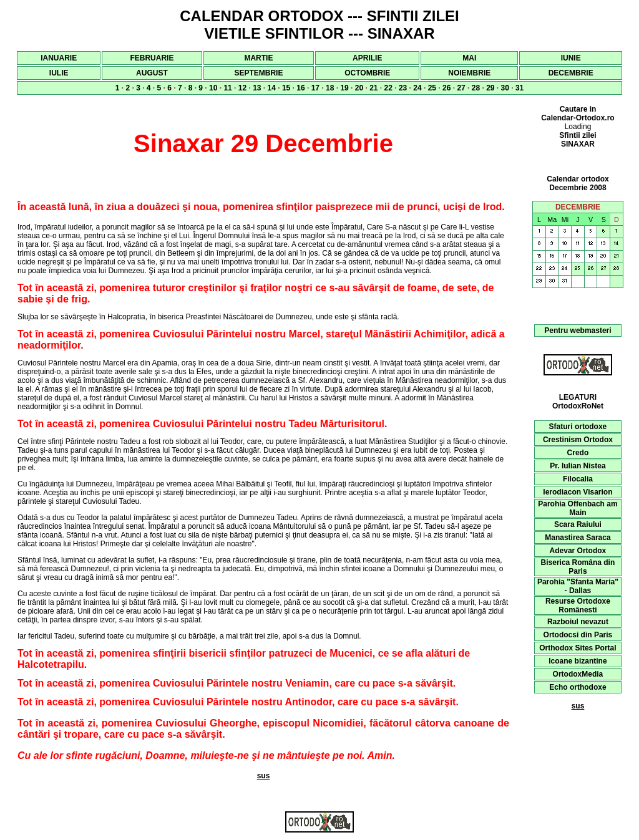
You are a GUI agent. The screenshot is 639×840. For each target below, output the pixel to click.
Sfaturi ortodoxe (578, 427)
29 (490, 88)
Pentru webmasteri (578, 331)
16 (300, 88)
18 (330, 88)
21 (373, 88)
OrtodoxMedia (578, 674)
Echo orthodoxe (578, 687)
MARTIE (258, 58)
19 (344, 88)
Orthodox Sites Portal (578, 648)
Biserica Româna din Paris (578, 567)
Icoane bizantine (578, 661)
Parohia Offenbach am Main (578, 508)
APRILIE (367, 58)
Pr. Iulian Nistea (578, 466)
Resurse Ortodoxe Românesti (578, 606)
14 (272, 88)
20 (359, 88)
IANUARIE (59, 58)
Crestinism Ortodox (578, 440)
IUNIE (571, 58)
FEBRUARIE (152, 58)
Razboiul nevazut (578, 622)
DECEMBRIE (571, 73)
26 (446, 88)
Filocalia (578, 479)
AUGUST (152, 73)
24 (417, 88)
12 (242, 88)
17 (315, 88)
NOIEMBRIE (469, 73)
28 (476, 88)
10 (213, 88)
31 (519, 88)
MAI (469, 58)
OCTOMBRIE (367, 73)
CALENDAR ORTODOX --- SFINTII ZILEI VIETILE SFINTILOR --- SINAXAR (319, 25)
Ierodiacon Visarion (578, 492)
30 (505, 88)
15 (286, 88)
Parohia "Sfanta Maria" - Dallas (578, 586)
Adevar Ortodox (578, 551)
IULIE (59, 73)
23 (403, 88)
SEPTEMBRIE (258, 73)
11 (227, 88)
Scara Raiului (578, 524)
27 (461, 88)
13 (257, 88)
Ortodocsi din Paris (578, 635)
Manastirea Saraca (578, 538)
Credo (578, 453)
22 (388, 88)
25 (432, 88)
